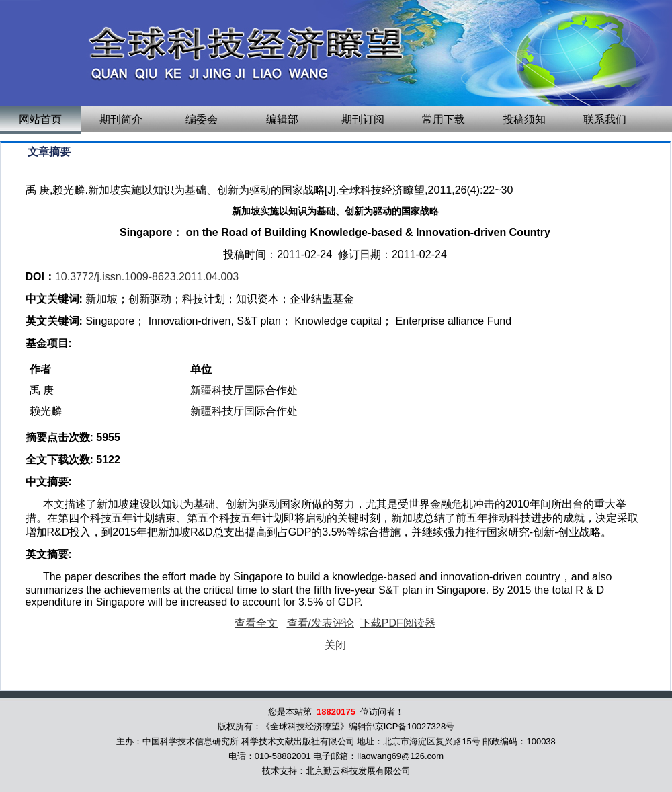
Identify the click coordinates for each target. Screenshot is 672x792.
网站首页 (40, 119)
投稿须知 (524, 119)
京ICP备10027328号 (415, 726)
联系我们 (605, 119)
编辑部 (282, 119)
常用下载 (444, 119)
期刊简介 (121, 119)
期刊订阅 (363, 119)
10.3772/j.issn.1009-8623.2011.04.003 (147, 277)
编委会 (202, 119)
